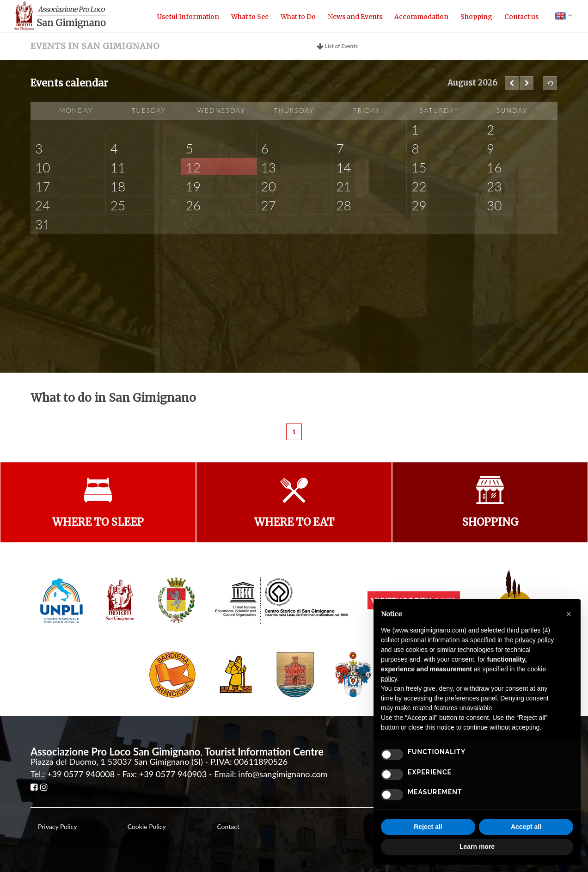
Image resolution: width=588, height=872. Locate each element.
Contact (228, 826)
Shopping (476, 17)
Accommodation (421, 17)
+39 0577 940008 (81, 774)
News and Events (355, 17)
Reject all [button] (428, 827)
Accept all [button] (526, 827)
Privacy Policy (57, 826)
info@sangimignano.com (283, 774)
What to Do (298, 17)
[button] (569, 614)
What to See (250, 17)
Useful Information (188, 17)
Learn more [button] (477, 847)
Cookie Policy (147, 826)
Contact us (521, 17)
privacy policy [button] (534, 640)
